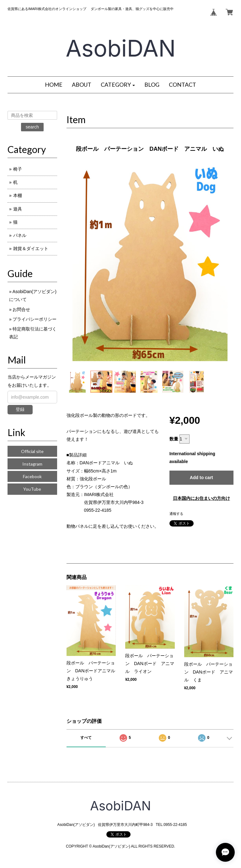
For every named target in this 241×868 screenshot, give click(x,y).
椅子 (18, 169)
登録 (20, 409)
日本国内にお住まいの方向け (201, 498)
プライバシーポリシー (35, 319)
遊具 (18, 209)
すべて (86, 738)
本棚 (18, 195)
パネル (20, 235)
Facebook (32, 476)
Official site (32, 451)
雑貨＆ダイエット (31, 248)
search (32, 127)
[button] (118, 85)
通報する (176, 514)
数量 (174, 439)
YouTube (32, 489)
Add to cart (201, 478)
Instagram (32, 464)
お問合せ (21, 309)
